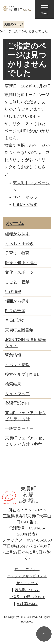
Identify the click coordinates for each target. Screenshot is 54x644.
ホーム (15, 223)
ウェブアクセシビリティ (27, 576)
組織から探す (25, 205)
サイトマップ (25, 197)
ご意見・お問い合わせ (27, 597)
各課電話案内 (27, 604)
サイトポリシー (27, 569)
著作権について (27, 590)
